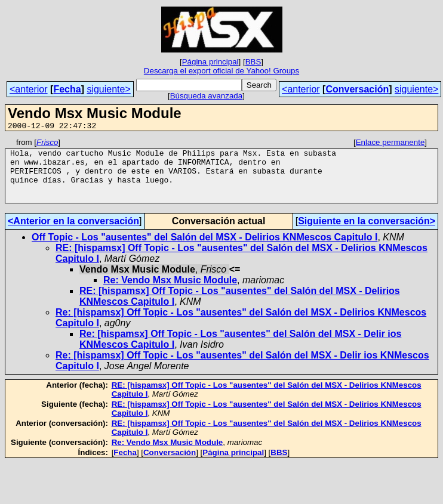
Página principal (210, 62)
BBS (253, 62)
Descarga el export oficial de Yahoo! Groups (221, 71)
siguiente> (108, 89)
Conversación (357, 89)
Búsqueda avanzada (207, 96)
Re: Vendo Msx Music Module (170, 293)
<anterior (29, 89)
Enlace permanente (390, 144)
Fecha (67, 89)
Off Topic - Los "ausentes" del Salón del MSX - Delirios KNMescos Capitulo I (204, 250)
